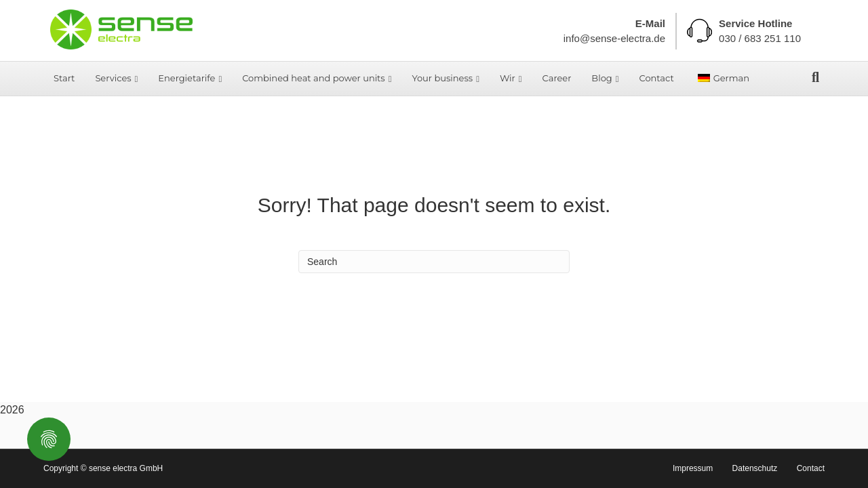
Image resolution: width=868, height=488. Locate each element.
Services (113, 78)
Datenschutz (755, 468)
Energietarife (186, 78)
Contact (656, 78)
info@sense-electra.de (614, 38)
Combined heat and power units (314, 78)
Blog (601, 78)
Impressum (693, 468)
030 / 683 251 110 (760, 38)
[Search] (815, 77)
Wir (508, 78)
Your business (442, 78)
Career (557, 78)
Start (64, 78)
